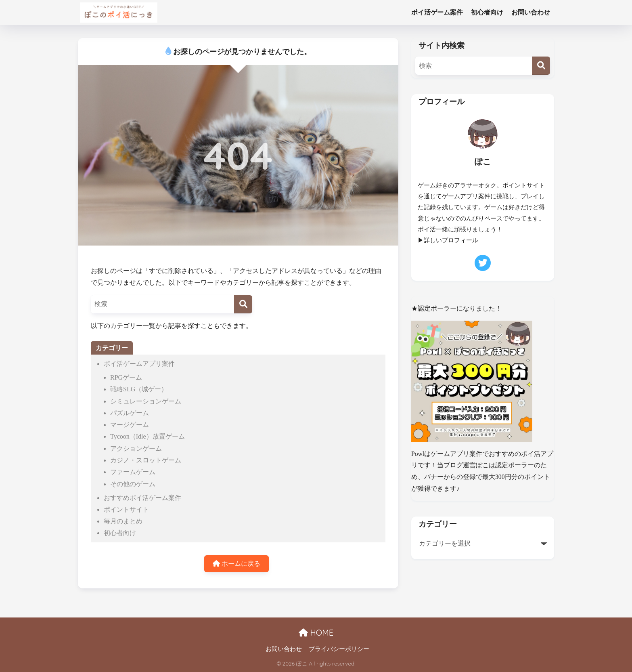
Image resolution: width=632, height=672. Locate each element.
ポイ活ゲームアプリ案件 (139, 364)
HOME (316, 633)
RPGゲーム (126, 377)
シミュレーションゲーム (146, 401)
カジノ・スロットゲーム (146, 460)
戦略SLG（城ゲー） (139, 389)
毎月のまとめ (123, 521)
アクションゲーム (136, 448)
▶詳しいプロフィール (448, 240)
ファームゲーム (133, 472)
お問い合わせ (531, 12)
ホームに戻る (236, 564)
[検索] (243, 304)
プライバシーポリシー (339, 649)
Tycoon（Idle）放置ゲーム (148, 436)
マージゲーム (130, 425)
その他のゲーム (133, 484)
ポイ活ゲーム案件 (437, 12)
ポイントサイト (126, 509)
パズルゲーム (130, 413)
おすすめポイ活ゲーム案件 (142, 498)
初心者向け (487, 12)
